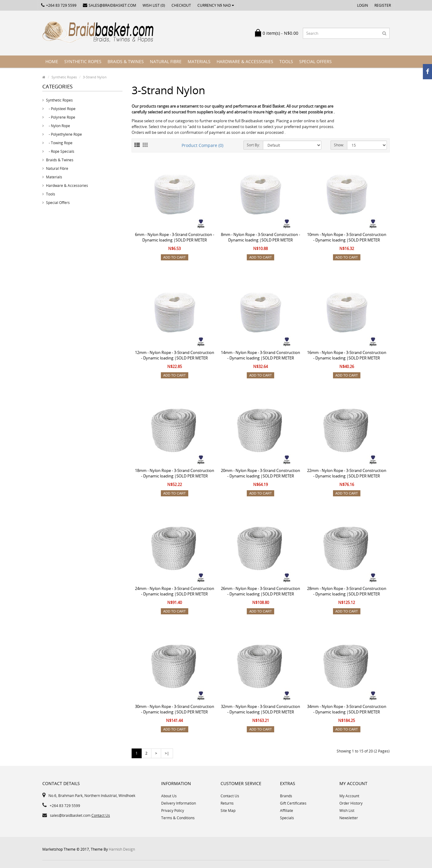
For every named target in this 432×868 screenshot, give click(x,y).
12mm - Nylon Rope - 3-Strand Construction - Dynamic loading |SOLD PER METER (175, 355)
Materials (199, 61)
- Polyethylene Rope (64, 134)
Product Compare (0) (202, 145)
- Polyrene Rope (61, 117)
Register (383, 5)
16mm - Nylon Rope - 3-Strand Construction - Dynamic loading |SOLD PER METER (347, 355)
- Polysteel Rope (61, 109)
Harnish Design (122, 849)
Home (52, 61)
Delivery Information (179, 803)
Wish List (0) (154, 5)
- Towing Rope (59, 143)
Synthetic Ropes (83, 61)
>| (167, 753)
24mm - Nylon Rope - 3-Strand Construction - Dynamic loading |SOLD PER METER (175, 591)
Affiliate (287, 811)
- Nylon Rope (58, 126)
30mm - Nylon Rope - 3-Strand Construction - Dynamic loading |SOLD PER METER (175, 709)
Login (363, 5)
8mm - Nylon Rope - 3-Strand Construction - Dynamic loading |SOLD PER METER (260, 237)
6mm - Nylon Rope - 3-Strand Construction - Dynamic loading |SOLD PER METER (175, 237)
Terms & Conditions (178, 818)
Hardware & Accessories (245, 61)
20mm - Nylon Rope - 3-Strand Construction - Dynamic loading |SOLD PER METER (260, 473)
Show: (339, 145)
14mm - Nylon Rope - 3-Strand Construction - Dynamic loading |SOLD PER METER (260, 355)
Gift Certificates (293, 803)
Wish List (347, 811)
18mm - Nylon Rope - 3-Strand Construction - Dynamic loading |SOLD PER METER (175, 473)
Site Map (228, 811)
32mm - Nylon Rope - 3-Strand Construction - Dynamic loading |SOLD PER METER (260, 709)
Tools (286, 61)
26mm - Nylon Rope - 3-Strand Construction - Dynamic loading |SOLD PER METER (260, 591)
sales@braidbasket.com (110, 5)
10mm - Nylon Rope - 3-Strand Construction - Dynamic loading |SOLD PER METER (347, 237)
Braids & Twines (126, 61)
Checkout (181, 5)
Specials (287, 818)
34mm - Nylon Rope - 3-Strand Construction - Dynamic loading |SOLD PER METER (347, 709)
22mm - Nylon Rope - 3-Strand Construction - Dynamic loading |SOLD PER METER (347, 473)
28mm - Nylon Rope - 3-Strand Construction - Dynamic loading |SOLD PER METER (347, 591)
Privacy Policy (173, 811)
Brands (286, 796)
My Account (349, 796)
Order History (351, 803)
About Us (169, 796)
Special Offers (315, 61)
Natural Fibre (166, 61)
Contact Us (101, 815)
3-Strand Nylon (95, 77)
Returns (227, 803)
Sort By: (253, 145)
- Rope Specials (60, 151)
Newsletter (349, 818)
